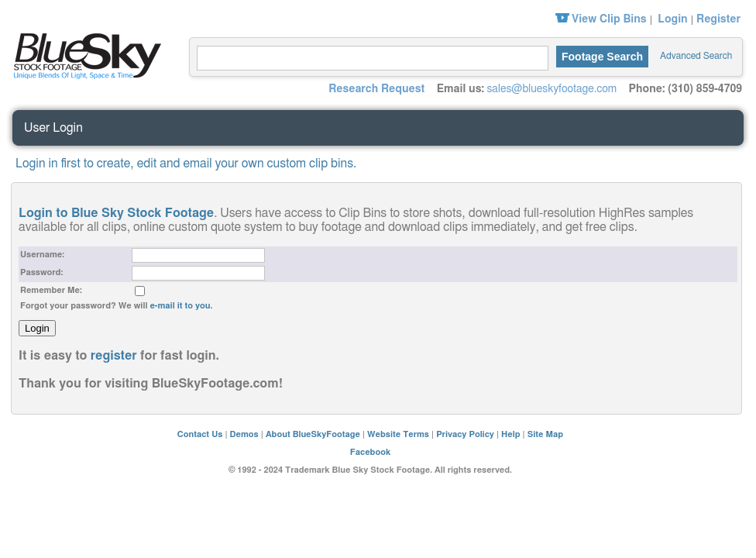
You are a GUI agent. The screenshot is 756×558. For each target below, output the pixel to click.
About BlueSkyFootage (313, 434)
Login (672, 19)
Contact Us (200, 434)
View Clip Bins (609, 19)
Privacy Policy (465, 434)
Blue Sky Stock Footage (84, 54)
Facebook (370, 452)
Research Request (376, 89)
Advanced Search (696, 56)
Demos (244, 434)
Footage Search (602, 57)
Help (510, 434)
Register (718, 19)
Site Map (545, 434)
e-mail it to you (180, 306)
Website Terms (398, 434)
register (114, 356)
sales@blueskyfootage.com (552, 89)
